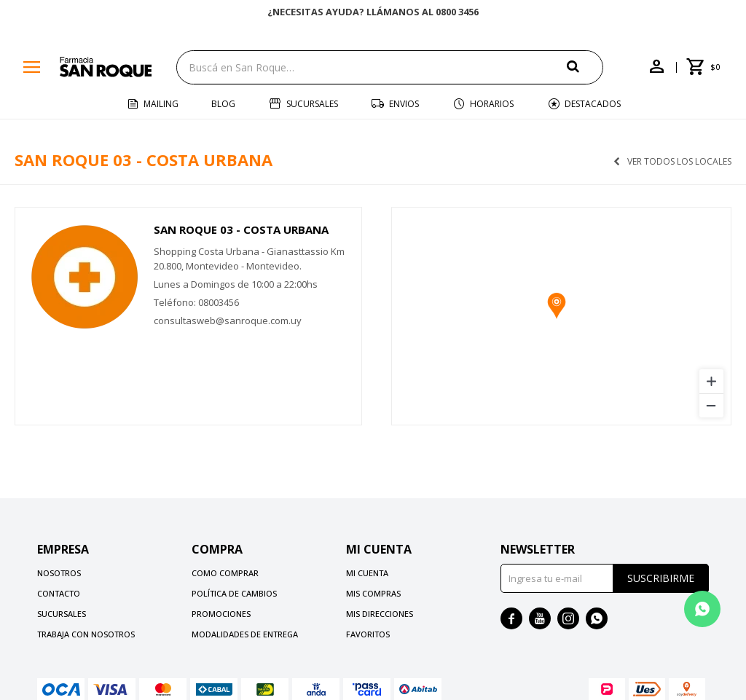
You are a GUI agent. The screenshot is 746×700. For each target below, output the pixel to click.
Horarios (492, 104)
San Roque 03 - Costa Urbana (241, 229)
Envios (404, 104)
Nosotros (59, 573)
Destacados (593, 104)
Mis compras (373, 593)
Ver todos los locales (679, 162)
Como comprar (225, 573)
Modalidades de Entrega (245, 634)
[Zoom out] (711, 405)
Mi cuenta (367, 573)
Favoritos (368, 634)
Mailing (161, 104)
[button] (585, 67)
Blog (223, 104)
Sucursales (312, 104)
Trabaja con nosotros (86, 634)
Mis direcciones (380, 614)
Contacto (59, 593)
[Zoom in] (711, 381)
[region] (561, 316)
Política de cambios (234, 593)
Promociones (221, 614)
